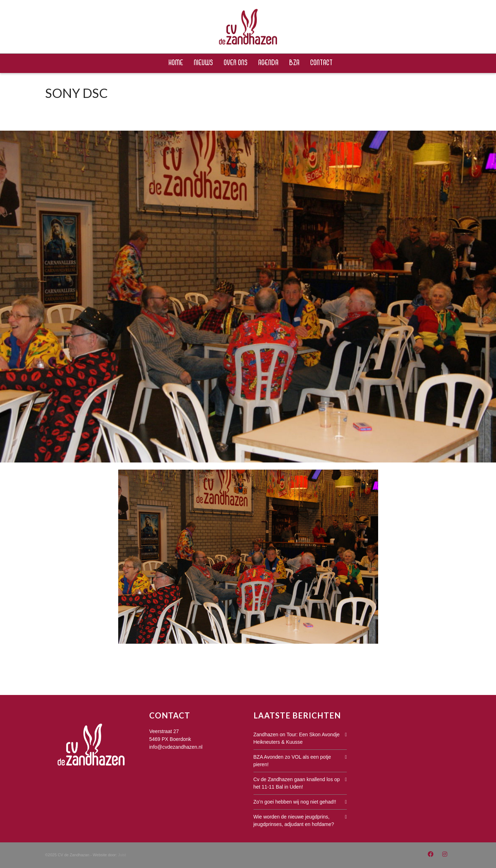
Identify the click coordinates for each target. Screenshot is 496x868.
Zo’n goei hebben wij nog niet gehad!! (295, 802)
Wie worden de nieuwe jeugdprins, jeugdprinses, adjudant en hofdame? (294, 820)
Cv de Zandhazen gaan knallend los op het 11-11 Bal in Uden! (297, 783)
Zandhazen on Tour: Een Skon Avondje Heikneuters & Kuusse (297, 738)
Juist (122, 855)
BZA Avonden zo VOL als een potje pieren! (292, 761)
